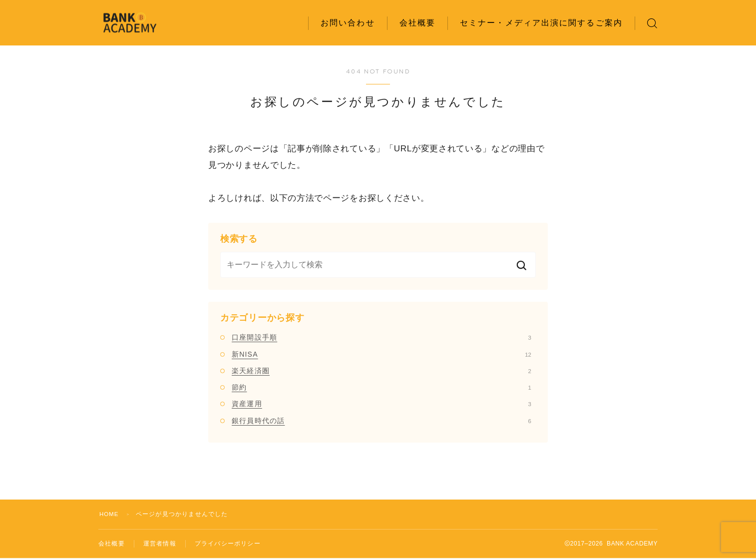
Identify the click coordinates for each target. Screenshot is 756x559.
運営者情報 (160, 544)
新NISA (381, 354)
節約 (381, 387)
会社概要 (417, 23)
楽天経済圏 (381, 371)
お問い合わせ (348, 23)
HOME (110, 514)
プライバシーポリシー (228, 544)
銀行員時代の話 (381, 421)
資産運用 (381, 404)
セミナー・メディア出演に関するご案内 (541, 23)
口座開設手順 (381, 337)
